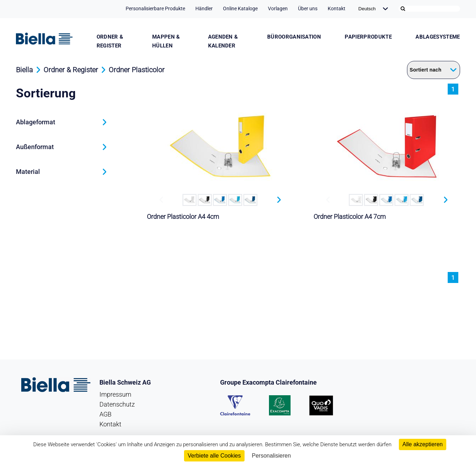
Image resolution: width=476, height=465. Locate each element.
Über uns (308, 8)
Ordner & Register (110, 41)
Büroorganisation (294, 37)
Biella (24, 70)
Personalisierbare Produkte (155, 8)
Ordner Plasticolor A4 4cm (183, 217)
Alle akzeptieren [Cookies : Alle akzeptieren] (423, 444)
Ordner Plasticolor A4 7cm (350, 217)
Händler (204, 8)
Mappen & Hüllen (166, 41)
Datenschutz (117, 404)
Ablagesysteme (438, 37)
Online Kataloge (240, 8)
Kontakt (337, 8)
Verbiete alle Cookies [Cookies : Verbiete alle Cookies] (214, 456)
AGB (105, 414)
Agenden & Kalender (223, 41)
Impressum (115, 394)
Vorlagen (278, 8)
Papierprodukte (368, 37)
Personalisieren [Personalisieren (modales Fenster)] (271, 456)
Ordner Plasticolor (137, 70)
